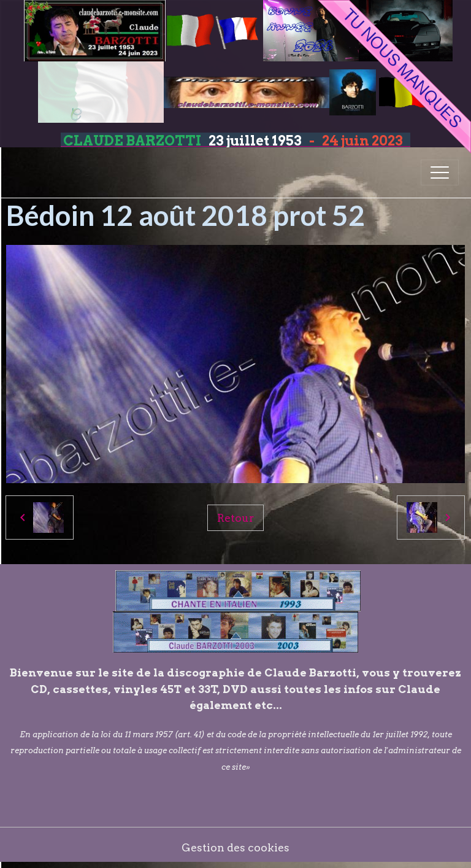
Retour (235, 518)
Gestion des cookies (235, 847)
